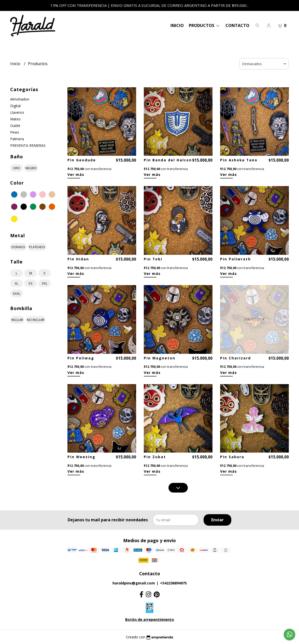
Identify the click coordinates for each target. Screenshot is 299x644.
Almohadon (20, 99)
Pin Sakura (232, 457)
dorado (18, 247)
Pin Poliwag (81, 358)
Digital (15, 106)
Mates (15, 119)
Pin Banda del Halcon (168, 160)
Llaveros (17, 112)
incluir (17, 320)
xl (17, 283)
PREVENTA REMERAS (28, 145)
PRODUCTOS (205, 25)
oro (17, 168)
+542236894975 (173, 583)
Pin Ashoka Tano (239, 160)
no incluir (36, 320)
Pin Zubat (155, 457)
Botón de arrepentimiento (150, 619)
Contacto (237, 25)
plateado (37, 247)
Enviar (217, 520)
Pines (15, 132)
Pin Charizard (236, 358)
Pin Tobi (153, 259)
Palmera (17, 139)
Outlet (15, 126)
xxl (45, 283)
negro (31, 168)
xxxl (17, 293)
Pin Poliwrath (236, 259)
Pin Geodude (82, 160)
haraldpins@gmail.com (134, 583)
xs (31, 283)
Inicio (177, 25)
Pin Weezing (81, 457)
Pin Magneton (160, 358)
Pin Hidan (78, 259)
